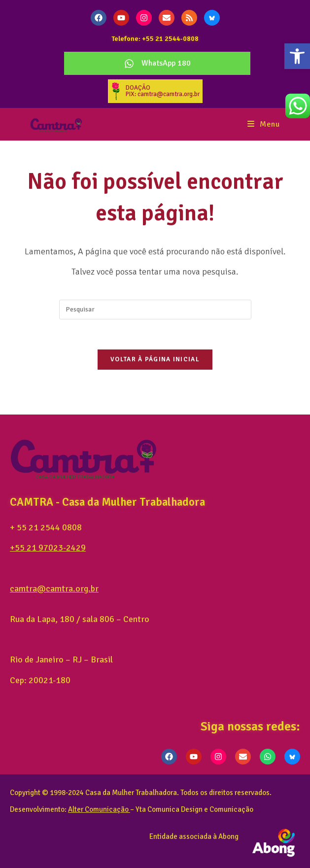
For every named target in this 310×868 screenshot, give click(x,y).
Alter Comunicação (98, 809)
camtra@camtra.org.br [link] (54, 589)
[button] (297, 56)
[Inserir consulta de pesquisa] (155, 310)
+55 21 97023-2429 (48, 548)
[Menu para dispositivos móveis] (264, 124)
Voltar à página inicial (155, 359)
